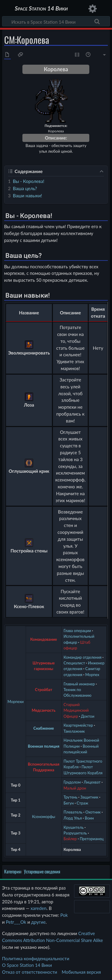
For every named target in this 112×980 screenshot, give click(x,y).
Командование (43, 639)
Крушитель (74, 827)
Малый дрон (75, 788)
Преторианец (92, 839)
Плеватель (73, 812)
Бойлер (70, 839)
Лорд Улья (73, 818)
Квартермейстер (78, 725)
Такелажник (74, 731)
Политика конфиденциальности (36, 958)
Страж (83, 803)
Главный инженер (79, 684)
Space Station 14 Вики (41, 9)
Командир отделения (83, 657)
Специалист (74, 663)
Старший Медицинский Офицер (76, 710)
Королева (72, 849)
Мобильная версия (81, 972)
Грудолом (72, 782)
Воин (89, 818)
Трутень (70, 797)
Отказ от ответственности (30, 972)
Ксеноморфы (44, 817)
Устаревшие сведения (42, 871)
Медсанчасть (44, 710)
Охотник (93, 812)
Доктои (88, 716)
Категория (13, 871)
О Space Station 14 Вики (27, 965)
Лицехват (92, 782)
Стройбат (44, 690)
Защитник (89, 797)
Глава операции (77, 631)
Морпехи (16, 702)
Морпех (92, 675)
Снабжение (44, 728)
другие (38, 922)
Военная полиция (44, 746)
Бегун (69, 803)
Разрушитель (75, 833)
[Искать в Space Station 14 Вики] (56, 21)
